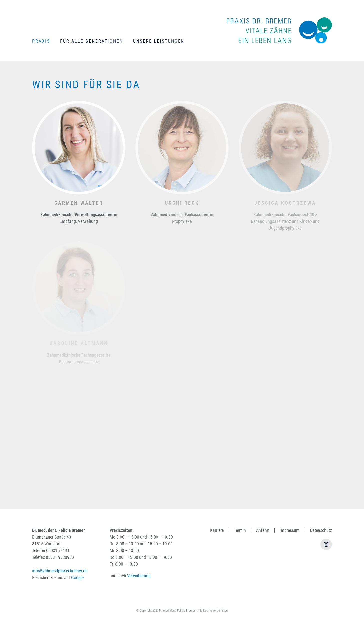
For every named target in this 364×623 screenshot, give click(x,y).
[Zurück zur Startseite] (279, 30)
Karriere (217, 530)
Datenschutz (321, 530)
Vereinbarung (139, 576)
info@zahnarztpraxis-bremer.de (60, 571)
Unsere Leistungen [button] (159, 41)
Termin (240, 530)
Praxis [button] (41, 41)
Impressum (290, 530)
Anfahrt (263, 530)
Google (77, 577)
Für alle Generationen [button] (92, 41)
